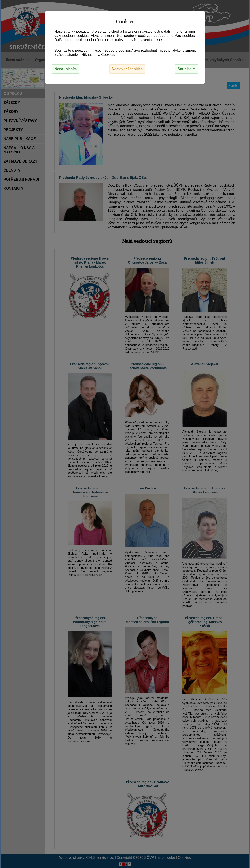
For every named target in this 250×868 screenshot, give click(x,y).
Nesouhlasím (66, 69)
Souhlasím (187, 69)
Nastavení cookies (127, 69)
